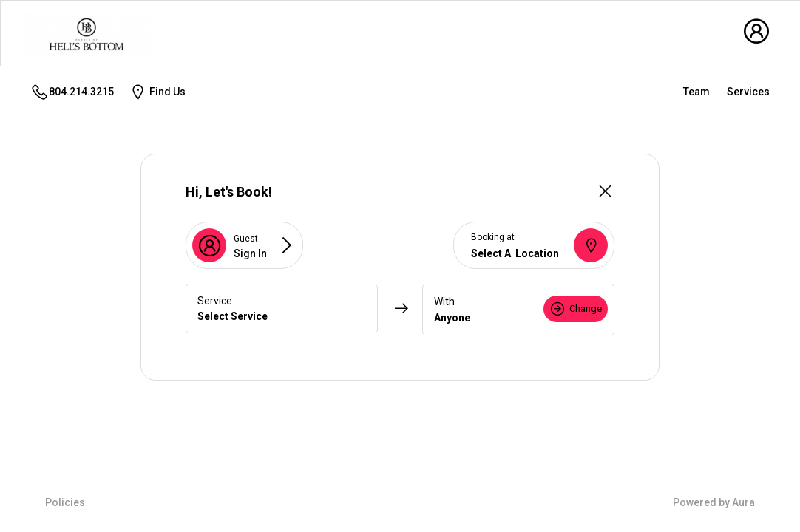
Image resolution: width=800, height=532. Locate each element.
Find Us (157, 92)
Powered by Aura (714, 502)
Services (748, 92)
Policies (65, 502)
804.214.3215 (72, 92)
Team (696, 92)
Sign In (250, 253)
